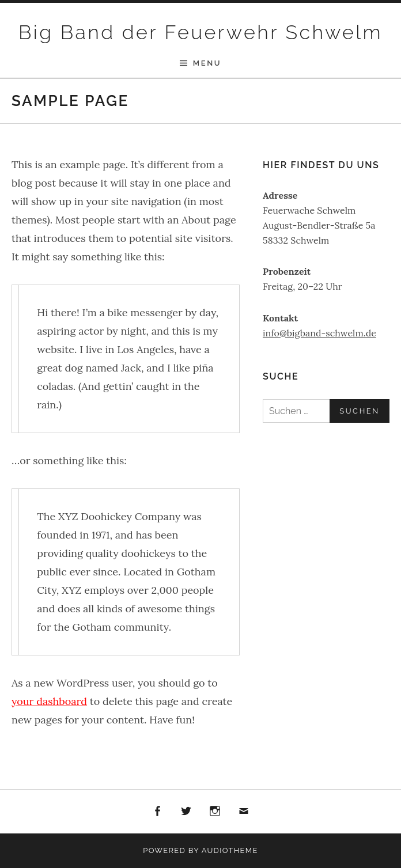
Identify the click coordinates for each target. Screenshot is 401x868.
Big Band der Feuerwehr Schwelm (200, 32)
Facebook (157, 812)
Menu (207, 63)
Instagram (215, 812)
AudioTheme (230, 850)
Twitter (186, 812)
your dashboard (49, 701)
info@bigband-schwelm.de (319, 333)
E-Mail (244, 812)
